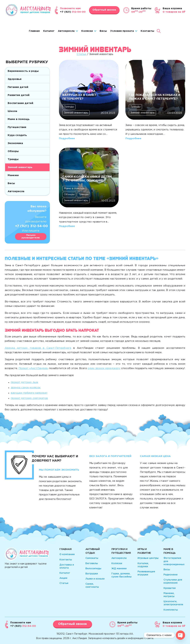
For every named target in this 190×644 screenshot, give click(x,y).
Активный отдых (93, 551)
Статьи (81, 54)
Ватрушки (92, 574)
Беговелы (92, 563)
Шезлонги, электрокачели (173, 603)
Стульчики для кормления (173, 581)
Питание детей (18, 87)
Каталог (49, 31)
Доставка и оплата (67, 566)
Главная (34, 31)
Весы (103, 31)
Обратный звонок (104, 10)
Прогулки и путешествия (121, 551)
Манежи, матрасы (169, 595)
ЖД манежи (119, 569)
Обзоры (13, 151)
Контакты (147, 31)
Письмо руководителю (31, 237)
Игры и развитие (144, 551)
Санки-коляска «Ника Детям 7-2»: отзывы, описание (87, 179)
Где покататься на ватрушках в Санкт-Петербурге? (80, 95)
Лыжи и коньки (95, 579)
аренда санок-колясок (26, 388)
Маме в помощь (19, 119)
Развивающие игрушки (146, 573)
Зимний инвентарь (20, 167)
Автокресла (66, 31)
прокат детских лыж (25, 382)
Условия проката (122, 31)
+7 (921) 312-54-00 (31, 226)
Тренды (13, 159)
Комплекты (171, 610)
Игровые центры (148, 558)
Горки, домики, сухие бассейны (121, 575)
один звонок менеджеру (104, 368)
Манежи (13, 175)
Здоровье (15, 79)
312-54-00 (23, 626)
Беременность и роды (23, 71)
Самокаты (92, 558)
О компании (67, 554)
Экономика (15, 143)
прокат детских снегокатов (29, 398)
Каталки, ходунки (143, 565)
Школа (12, 111)
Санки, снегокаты (92, 585)
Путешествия (17, 127)
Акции (63, 578)
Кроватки (170, 588)
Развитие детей (19, 95)
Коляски (87, 31)
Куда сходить (17, 135)
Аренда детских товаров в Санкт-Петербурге (38, 348)
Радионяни (171, 575)
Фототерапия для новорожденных (174, 561)
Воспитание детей (20, 103)
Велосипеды (93, 569)
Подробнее (67, 138)
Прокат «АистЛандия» (33, 368)
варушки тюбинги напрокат (29, 393)
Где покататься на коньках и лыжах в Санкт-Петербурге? (155, 97)
